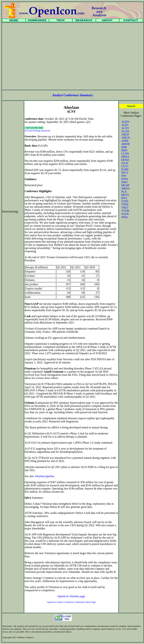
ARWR (125, 144)
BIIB (124, 147)
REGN (125, 195)
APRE (125, 141)
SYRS (125, 201)
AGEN (125, 122)
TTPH (125, 204)
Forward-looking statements (37, 131)
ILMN (125, 169)
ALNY (125, 128)
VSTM (125, 211)
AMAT (125, 134)
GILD (125, 163)
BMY (124, 150)
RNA (124, 198)
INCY (125, 173)
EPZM (125, 160)
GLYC (125, 166)
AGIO (125, 125)
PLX (124, 192)
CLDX (125, 154)
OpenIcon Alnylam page (71, 596)
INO (124, 176)
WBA (125, 217)
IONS (125, 179)
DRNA (125, 157)
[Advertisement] (33, 56)
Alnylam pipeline (44, 476)
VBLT (125, 208)
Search (131, 106)
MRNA (126, 189)
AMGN (126, 138)
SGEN (125, 214)
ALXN (125, 131)
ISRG (124, 182)
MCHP (125, 185)
